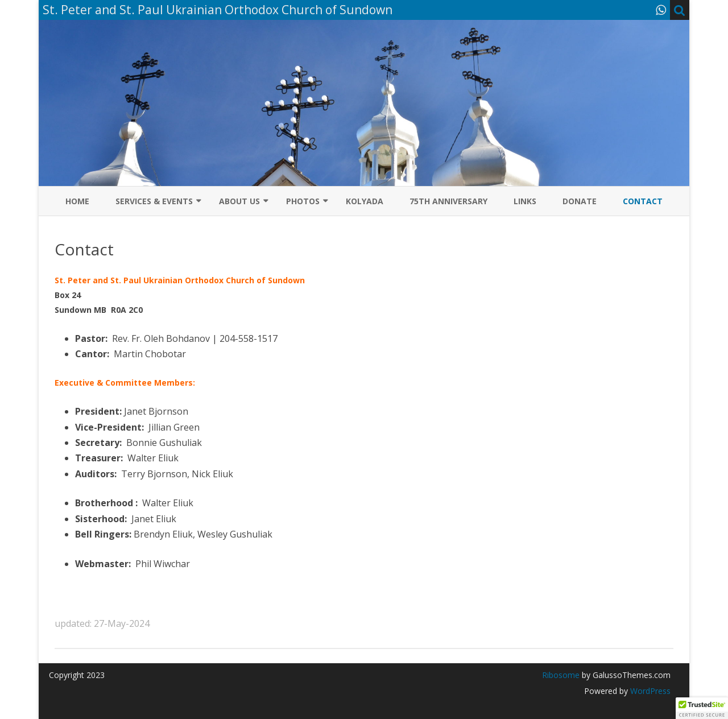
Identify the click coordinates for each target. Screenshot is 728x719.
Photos (303, 201)
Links (525, 201)
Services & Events (154, 201)
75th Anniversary (448, 201)
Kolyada (365, 201)
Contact (643, 201)
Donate (580, 201)
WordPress (649, 691)
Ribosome (561, 675)
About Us (239, 201)
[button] (702, 708)
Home (77, 201)
